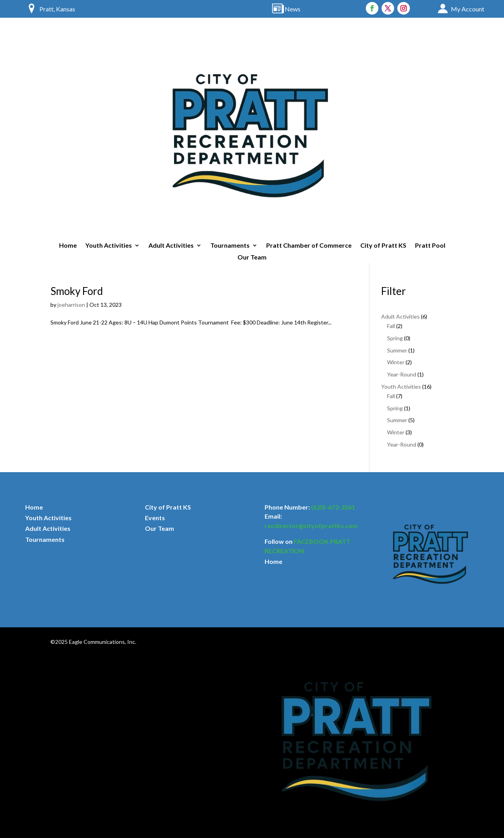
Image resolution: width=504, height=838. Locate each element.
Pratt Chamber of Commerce (309, 246)
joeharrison (71, 305)
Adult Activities (171, 246)
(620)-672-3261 (333, 507)
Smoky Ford (77, 291)
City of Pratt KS (383, 246)
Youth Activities (109, 246)
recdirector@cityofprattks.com (311, 526)
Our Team (252, 258)
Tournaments (230, 246)
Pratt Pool (430, 246)
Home (68, 246)
